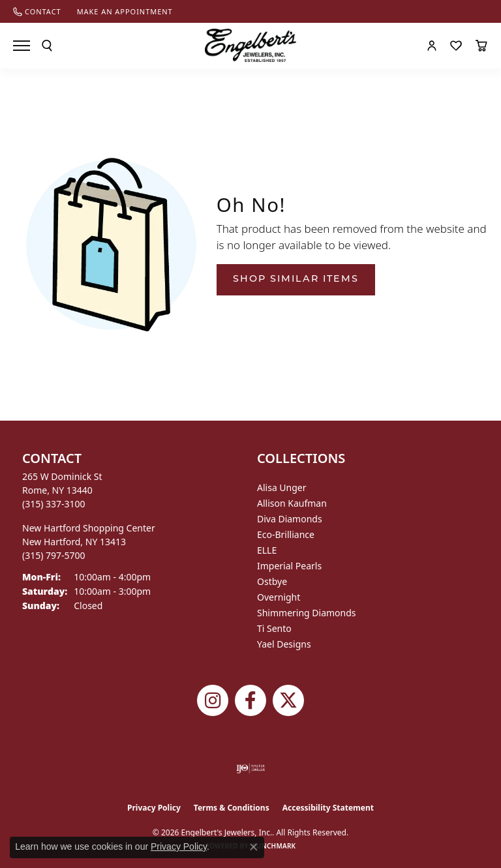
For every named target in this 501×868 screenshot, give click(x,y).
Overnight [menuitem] (279, 597)
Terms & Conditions (232, 808)
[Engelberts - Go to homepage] (250, 45)
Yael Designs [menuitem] (284, 644)
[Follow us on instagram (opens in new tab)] (213, 700)
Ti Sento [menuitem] (274, 628)
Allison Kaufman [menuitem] (292, 503)
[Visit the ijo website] (251, 768)
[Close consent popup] (254, 847)
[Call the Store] (54, 504)
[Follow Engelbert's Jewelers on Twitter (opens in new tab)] (288, 700)
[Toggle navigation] (22, 46)
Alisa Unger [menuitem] (282, 487)
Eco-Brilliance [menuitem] (286, 534)
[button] (47, 46)
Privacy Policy (154, 808)
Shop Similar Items (296, 279)
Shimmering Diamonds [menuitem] (307, 613)
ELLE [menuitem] (267, 550)
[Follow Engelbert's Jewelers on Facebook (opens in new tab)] (250, 700)
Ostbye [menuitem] (272, 581)
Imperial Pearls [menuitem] (289, 566)
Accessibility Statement (328, 808)
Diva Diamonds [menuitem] (290, 519)
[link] (37, 11)
